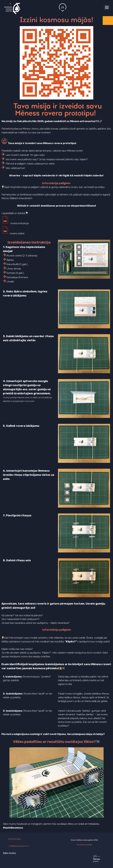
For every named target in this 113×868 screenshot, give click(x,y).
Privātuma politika (84, 845)
